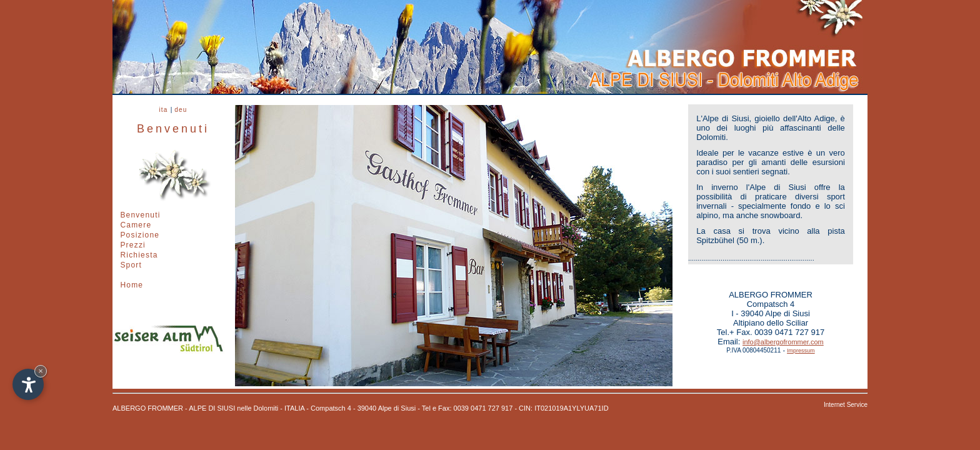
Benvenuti (140, 215)
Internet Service (846, 405)
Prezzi (133, 245)
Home (132, 285)
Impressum (801, 351)
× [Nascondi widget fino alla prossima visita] (41, 371)
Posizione (140, 235)
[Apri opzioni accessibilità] (28, 384)
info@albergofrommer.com (783, 342)
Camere (136, 225)
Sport (131, 265)
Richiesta (139, 255)
